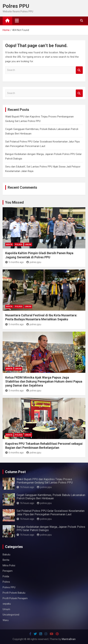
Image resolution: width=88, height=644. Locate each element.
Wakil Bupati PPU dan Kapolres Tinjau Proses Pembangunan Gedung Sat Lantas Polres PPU (45, 481)
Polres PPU (16, 6)
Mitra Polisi (9, 565)
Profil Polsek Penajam (15, 598)
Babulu (6, 555)
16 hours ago (25, 487)
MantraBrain (69, 639)
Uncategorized (11, 615)
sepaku (7, 604)
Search (79, 70)
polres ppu (34, 262)
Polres (19, 245)
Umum (28, 245)
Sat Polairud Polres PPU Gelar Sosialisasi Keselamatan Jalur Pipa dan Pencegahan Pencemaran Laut (51, 512)
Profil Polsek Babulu (14, 593)
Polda (6, 576)
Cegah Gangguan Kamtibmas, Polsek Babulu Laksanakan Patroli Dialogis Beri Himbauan (51, 497)
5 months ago (14, 262)
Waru (6, 620)
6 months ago (14, 453)
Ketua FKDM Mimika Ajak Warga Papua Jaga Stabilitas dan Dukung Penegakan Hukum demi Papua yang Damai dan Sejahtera (44, 382)
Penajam (8, 571)
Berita (9, 245)
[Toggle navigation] (17, 20)
